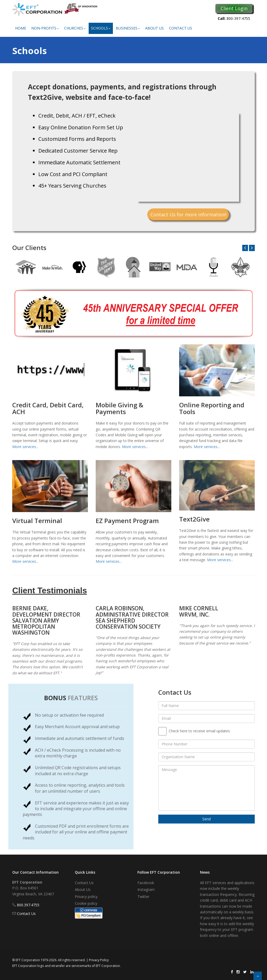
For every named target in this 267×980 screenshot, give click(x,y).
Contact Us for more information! (188, 214)
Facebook (146, 883)
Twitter (143, 897)
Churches (75, 28)
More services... (25, 447)
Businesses (128, 28)
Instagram (146, 889)
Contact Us (181, 28)
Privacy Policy (99, 960)
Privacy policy (86, 897)
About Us (154, 28)
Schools (101, 28)
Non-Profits (45, 28)
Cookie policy (86, 903)
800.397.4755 (28, 905)
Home (21, 28)
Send (207, 819)
